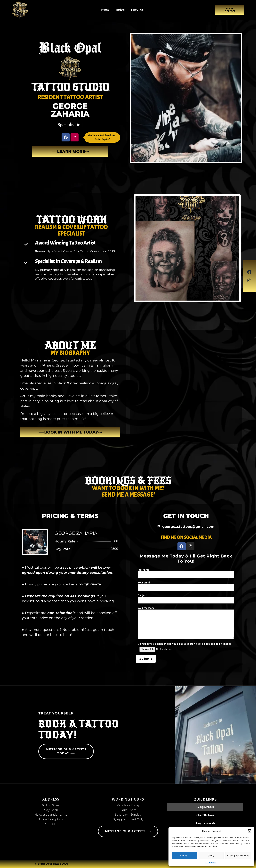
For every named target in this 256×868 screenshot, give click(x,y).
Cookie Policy (212, 862)
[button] (249, 831)
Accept (184, 856)
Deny (211, 856)
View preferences (238, 856)
